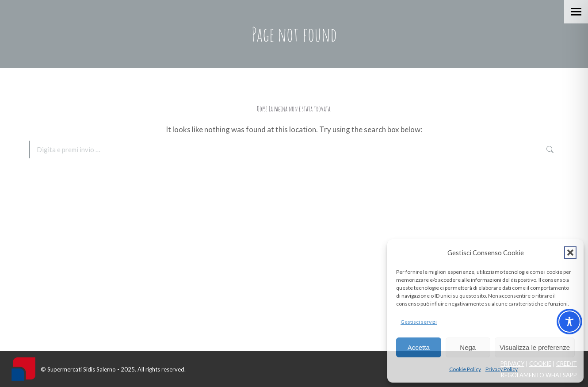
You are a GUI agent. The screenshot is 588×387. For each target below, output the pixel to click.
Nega (468, 347)
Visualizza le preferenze (535, 347)
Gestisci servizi (419, 322)
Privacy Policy (502, 369)
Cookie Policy (465, 369)
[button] (570, 253)
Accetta (419, 347)
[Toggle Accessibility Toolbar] (569, 322)
